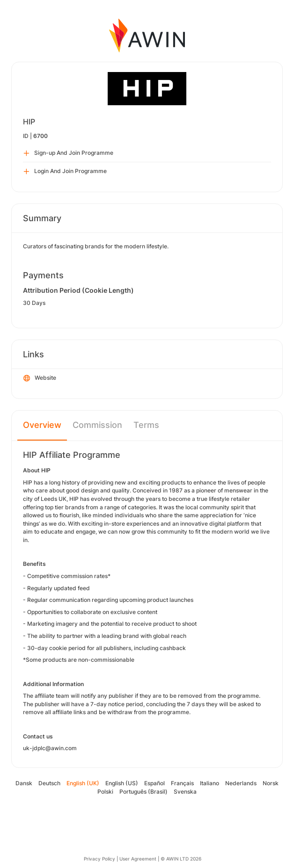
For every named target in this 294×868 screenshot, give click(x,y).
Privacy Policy (99, 859)
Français (182, 783)
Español (154, 783)
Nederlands (241, 783)
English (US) (122, 783)
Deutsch (49, 783)
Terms (146, 425)
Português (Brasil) (143, 792)
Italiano (209, 783)
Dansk (24, 783)
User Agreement (138, 859)
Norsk (271, 783)
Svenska (185, 792)
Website (40, 378)
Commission (97, 425)
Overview (42, 425)
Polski (105, 792)
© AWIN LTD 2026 (181, 859)
